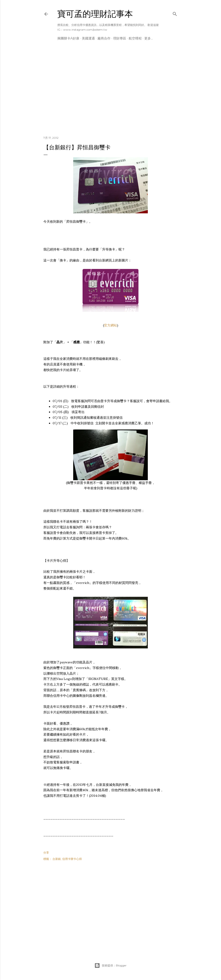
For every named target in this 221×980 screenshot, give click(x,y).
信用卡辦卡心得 (72, 859)
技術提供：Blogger (110, 966)
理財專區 (120, 38)
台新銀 (57, 859)
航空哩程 (135, 38)
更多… (149, 38)
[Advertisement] (110, 92)
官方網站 (110, 325)
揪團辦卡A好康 (68, 38)
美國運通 (88, 38)
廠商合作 (104, 38)
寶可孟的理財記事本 (95, 14)
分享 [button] (46, 853)
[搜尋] (175, 13)
